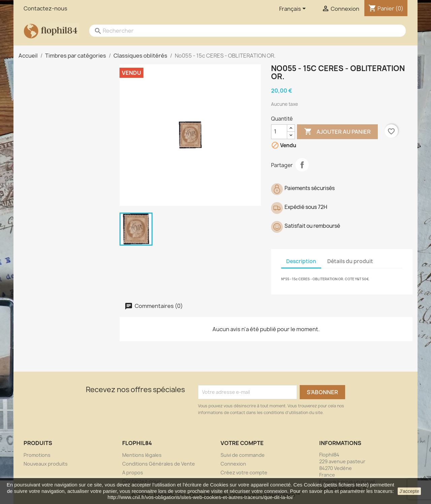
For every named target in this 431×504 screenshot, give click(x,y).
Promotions (37, 455)
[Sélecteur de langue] (294, 9)
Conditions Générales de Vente (159, 464)
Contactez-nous (45, 8)
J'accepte (409, 491)
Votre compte (242, 443)
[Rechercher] (241, 31)
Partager (302, 165)
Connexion (233, 464)
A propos (133, 472)
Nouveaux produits (46, 464)
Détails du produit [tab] (350, 261)
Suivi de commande (243, 455)
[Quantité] (279, 132)
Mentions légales (142, 455)
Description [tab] (301, 261)
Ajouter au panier (337, 132)
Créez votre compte (244, 472)
